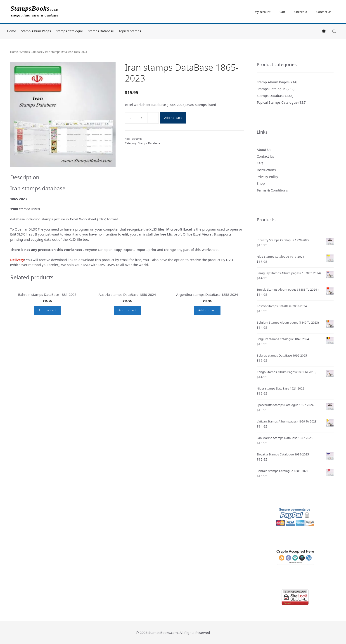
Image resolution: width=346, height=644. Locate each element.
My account (263, 12)
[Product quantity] (142, 118)
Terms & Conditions (272, 190)
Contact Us (324, 12)
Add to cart (173, 118)
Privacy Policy (267, 177)
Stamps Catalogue (69, 31)
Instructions (266, 170)
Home (12, 31)
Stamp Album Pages (36, 31)
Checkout (301, 12)
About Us (264, 149)
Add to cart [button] (47, 353)
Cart (282, 12)
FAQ (260, 163)
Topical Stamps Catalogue (277, 102)
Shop (261, 183)
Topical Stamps (130, 31)
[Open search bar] (335, 31)
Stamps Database (101, 31)
